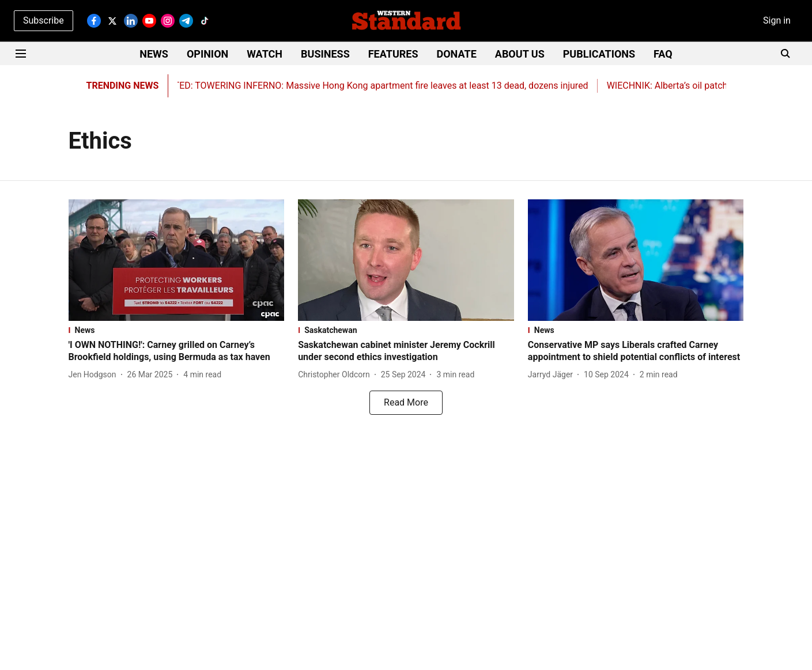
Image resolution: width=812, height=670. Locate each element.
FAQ (663, 54)
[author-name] (95, 375)
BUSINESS (325, 54)
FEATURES (393, 54)
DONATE (457, 54)
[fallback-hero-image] (177, 260)
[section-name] (177, 330)
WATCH (265, 54)
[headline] (177, 351)
